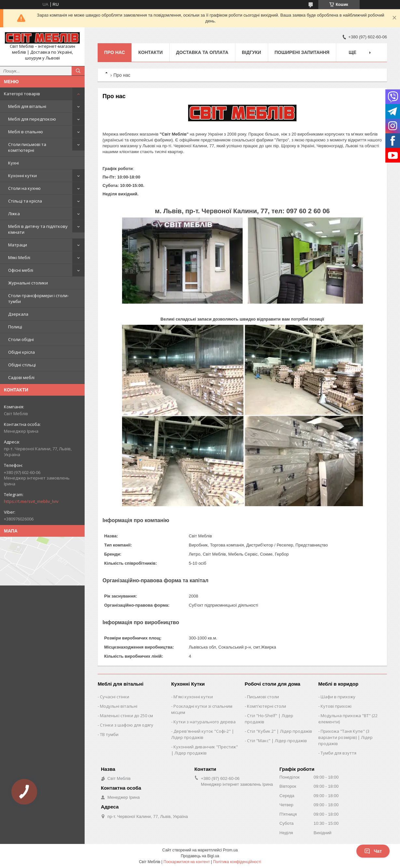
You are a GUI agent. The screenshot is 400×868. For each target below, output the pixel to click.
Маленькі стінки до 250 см (126, 716)
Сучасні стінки (115, 697)
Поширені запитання (302, 52)
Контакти (151, 52)
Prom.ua (230, 850)
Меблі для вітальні (27, 106)
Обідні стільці (22, 365)
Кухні (14, 163)
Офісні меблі (21, 270)
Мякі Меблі (19, 257)
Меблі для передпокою (32, 119)
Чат (373, 851)
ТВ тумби (109, 734)
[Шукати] (78, 71)
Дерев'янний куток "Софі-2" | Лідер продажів (203, 734)
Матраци (18, 245)
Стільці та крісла (25, 201)
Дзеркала (18, 314)
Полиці (15, 327)
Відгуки (251, 52)
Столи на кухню (24, 188)
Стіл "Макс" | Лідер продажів (277, 741)
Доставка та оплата (202, 52)
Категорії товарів (22, 94)
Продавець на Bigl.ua (200, 856)
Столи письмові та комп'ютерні (27, 147)
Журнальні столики (28, 283)
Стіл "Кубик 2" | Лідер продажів (280, 731)
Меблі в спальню (26, 132)
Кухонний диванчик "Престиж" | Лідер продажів (205, 750)
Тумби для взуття (338, 753)
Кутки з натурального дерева (205, 722)
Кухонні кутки (22, 176)
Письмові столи (263, 697)
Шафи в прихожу (338, 697)
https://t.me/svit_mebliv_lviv (31, 501)
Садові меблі (21, 377)
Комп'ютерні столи (267, 706)
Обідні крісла (21, 352)
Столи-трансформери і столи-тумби (38, 298)
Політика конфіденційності (237, 862)
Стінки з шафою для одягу (127, 725)
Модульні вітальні (119, 706)
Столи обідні (21, 339)
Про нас (115, 52)
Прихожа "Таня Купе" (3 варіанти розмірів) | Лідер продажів (345, 737)
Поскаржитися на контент (186, 862)
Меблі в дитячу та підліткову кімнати (38, 229)
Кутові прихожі (336, 706)
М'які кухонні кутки (193, 697)
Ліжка (14, 214)
